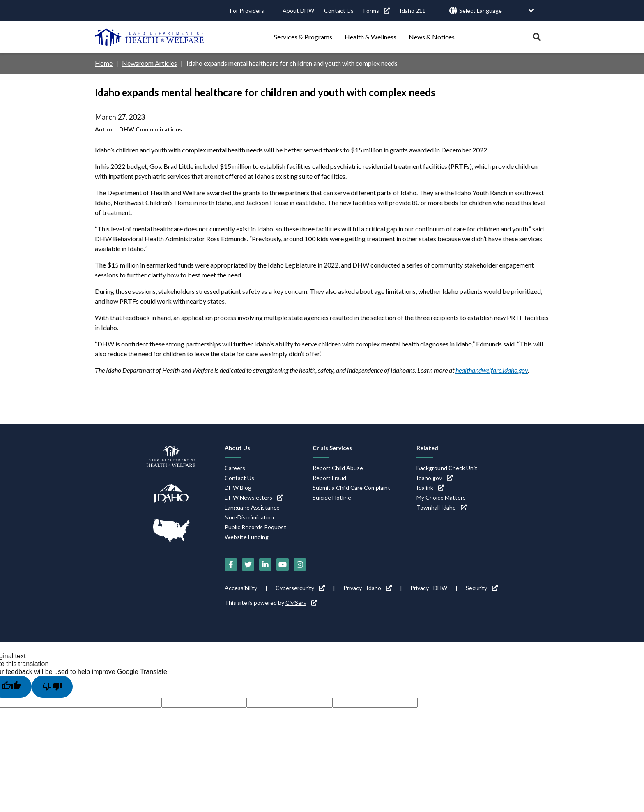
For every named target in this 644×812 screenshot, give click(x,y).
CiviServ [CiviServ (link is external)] (301, 603)
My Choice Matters (441, 497)
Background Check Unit (447, 468)
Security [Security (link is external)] (482, 588)
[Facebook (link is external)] (231, 565)
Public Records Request (255, 527)
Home (104, 63)
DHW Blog (238, 488)
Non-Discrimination (249, 517)
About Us (237, 448)
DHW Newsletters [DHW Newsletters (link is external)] (254, 497)
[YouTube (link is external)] (283, 565)
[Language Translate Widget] (497, 11)
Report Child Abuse (338, 468)
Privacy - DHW (429, 588)
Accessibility (241, 588)
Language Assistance (252, 507)
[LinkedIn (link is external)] (265, 565)
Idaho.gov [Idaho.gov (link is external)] (435, 478)
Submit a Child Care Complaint (351, 488)
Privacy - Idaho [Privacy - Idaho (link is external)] (368, 588)
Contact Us (339, 10)
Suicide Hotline (332, 497)
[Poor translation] (52, 687)
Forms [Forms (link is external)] (377, 10)
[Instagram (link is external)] (300, 565)
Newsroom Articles (149, 63)
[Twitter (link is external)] (248, 565)
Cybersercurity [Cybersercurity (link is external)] (300, 588)
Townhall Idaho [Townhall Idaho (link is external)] (442, 507)
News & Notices (432, 37)
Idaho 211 (413, 10)
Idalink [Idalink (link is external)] (430, 488)
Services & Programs (303, 37)
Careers (235, 468)
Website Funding (247, 537)
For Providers (247, 10)
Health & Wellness (370, 37)
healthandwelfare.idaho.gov (492, 370)
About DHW (298, 10)
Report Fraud (329, 478)
